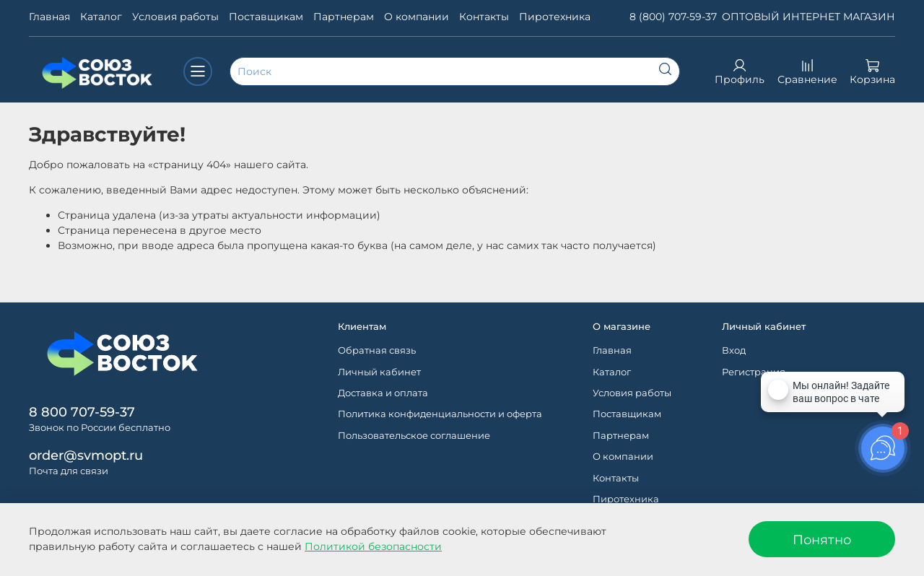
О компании (417, 17)
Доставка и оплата (383, 393)
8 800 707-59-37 (82, 412)
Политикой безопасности (373, 546)
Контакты (484, 17)
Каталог (101, 17)
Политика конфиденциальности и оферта (440, 414)
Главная (49, 17)
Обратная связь (377, 350)
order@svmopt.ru (86, 455)
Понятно (822, 540)
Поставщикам (266, 17)
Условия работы (175, 17)
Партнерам (344, 17)
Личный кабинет (379, 372)
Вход (734, 350)
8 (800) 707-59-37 (673, 17)
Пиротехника (555, 17)
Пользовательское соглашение (414, 436)
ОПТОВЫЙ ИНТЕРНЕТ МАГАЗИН (808, 17)
